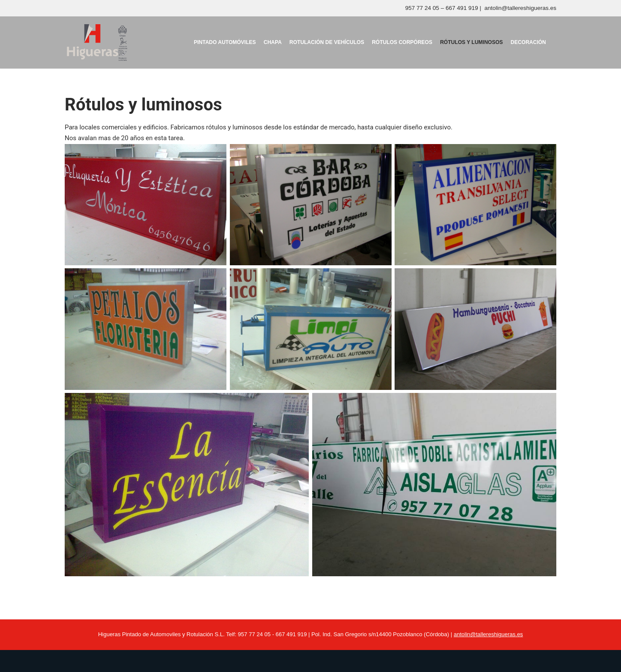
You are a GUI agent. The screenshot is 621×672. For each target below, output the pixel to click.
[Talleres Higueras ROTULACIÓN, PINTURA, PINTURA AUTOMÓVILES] (97, 42)
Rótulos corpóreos (402, 42)
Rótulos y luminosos (471, 42)
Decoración (528, 42)
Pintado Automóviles (225, 42)
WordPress (164, 661)
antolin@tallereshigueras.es (520, 8)
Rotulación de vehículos (327, 42)
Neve (73, 661)
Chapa (273, 42)
